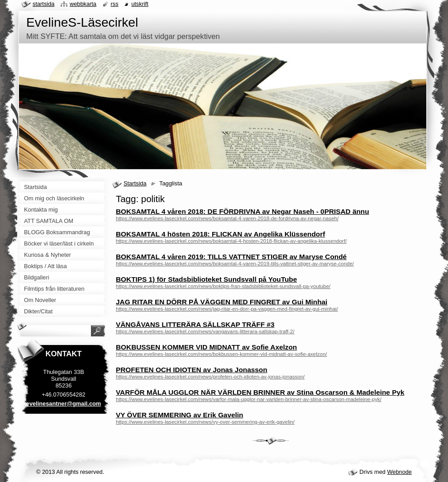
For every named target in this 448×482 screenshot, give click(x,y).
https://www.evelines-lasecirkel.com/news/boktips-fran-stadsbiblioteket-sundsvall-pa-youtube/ (223, 286)
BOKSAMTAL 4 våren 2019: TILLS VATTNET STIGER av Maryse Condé (231, 257)
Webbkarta (83, 4)
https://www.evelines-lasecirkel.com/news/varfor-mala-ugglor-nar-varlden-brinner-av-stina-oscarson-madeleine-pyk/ (249, 399)
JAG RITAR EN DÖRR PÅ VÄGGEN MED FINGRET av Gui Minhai (222, 302)
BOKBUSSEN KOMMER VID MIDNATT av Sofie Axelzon (206, 347)
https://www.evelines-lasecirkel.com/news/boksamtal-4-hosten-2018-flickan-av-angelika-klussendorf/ (231, 241)
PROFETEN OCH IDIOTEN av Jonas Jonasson (192, 370)
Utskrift (140, 4)
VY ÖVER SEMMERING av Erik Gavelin (179, 415)
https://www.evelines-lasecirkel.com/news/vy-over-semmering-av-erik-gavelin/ (205, 422)
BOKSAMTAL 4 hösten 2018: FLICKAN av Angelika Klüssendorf (220, 234)
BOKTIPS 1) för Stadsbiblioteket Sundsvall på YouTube (206, 279)
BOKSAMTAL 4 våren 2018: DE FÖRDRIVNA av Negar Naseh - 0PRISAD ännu (243, 211)
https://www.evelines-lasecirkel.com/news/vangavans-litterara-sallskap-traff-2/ (205, 331)
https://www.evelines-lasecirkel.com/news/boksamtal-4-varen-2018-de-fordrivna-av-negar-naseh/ (227, 218)
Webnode (399, 472)
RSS (115, 4)
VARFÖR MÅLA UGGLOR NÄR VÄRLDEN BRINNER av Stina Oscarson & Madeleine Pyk (260, 392)
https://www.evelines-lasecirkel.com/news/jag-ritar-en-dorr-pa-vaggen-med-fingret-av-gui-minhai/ (227, 309)
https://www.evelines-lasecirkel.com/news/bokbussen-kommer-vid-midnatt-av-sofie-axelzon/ (222, 354)
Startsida (135, 183)
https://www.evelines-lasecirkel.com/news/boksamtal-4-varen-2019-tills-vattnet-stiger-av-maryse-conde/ (235, 264)
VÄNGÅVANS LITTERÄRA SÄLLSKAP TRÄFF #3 (195, 324)
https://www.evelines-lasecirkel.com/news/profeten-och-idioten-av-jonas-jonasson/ (210, 377)
